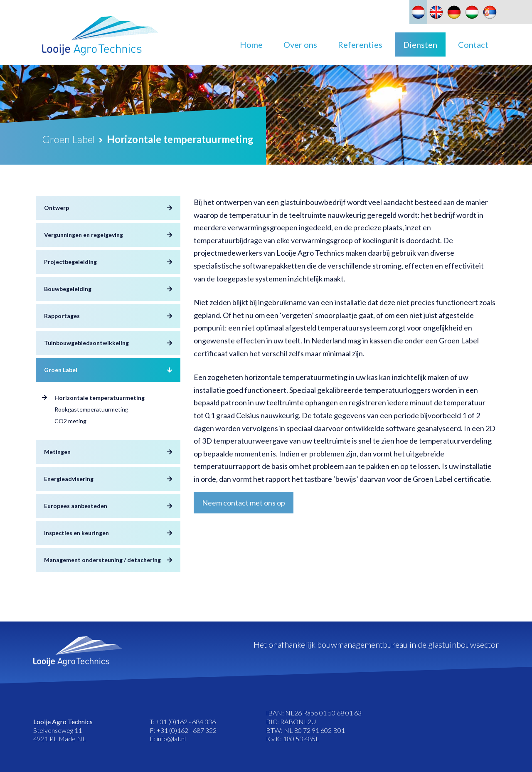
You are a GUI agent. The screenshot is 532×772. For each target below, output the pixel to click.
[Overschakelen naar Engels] (436, 12)
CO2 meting (70, 421)
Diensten (420, 44)
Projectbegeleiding (70, 262)
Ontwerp (57, 208)
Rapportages (62, 316)
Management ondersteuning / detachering (102, 560)
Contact (473, 44)
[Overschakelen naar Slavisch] (490, 12)
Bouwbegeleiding (68, 289)
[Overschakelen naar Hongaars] (472, 12)
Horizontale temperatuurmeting (100, 398)
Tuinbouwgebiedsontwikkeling (86, 343)
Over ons (300, 44)
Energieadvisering (69, 479)
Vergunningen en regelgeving (84, 235)
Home (251, 44)
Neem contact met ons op (244, 503)
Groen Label (61, 370)
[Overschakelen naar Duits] (454, 12)
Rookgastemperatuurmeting (91, 409)
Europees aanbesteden (76, 506)
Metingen (57, 452)
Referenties (360, 44)
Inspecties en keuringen (76, 533)
